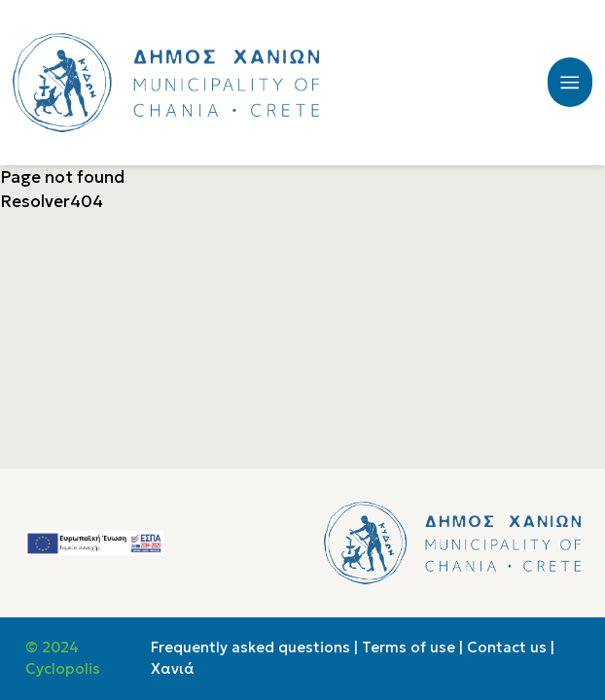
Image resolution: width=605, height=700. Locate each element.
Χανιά (173, 669)
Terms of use (409, 647)
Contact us (507, 647)
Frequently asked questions (250, 647)
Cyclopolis (63, 669)
